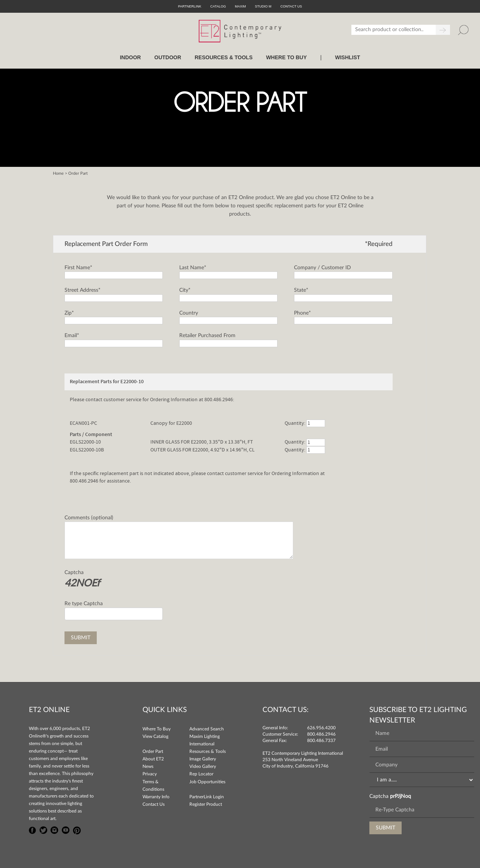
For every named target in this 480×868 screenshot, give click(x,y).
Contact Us (154, 804)
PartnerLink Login (207, 797)
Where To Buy (157, 729)
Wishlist (347, 57)
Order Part (153, 751)
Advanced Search (207, 729)
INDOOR (130, 57)
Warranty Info (156, 797)
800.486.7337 (321, 741)
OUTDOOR (168, 57)
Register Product (206, 804)
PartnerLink (190, 6)
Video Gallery (203, 766)
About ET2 (153, 759)
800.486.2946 (321, 734)
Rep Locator (201, 774)
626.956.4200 (321, 728)
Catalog (218, 6)
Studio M (263, 6)
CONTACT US (291, 6)
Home (58, 173)
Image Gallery (203, 759)
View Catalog (155, 736)
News (148, 766)
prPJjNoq (400, 796)
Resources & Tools (208, 751)
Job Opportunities (207, 782)
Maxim (240, 6)
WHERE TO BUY (286, 57)
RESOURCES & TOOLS (224, 57)
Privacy (150, 774)
